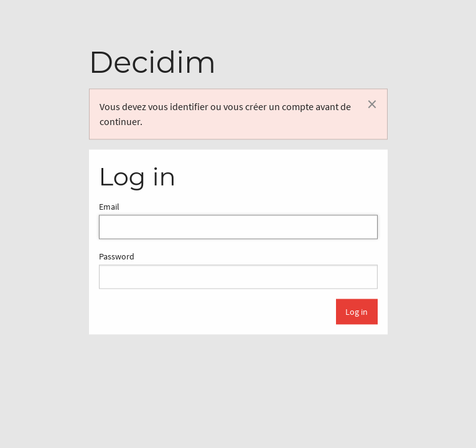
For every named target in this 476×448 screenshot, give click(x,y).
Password (238, 270)
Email (238, 220)
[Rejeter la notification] (372, 104)
